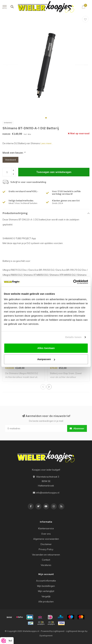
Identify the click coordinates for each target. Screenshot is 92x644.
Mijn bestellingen (46, 586)
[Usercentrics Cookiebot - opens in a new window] (73, 282)
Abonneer (77, 428)
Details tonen (73, 337)
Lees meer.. (47, 143)
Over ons (46, 534)
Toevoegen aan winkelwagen (54, 172)
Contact (46, 560)
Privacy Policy (46, 549)
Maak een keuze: (14, 153)
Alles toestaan (46, 348)
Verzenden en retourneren (46, 555)
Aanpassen (46, 359)
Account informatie (46, 581)
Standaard (10, 160)
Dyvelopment (46, 636)
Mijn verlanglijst (46, 591)
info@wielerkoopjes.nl (48, 493)
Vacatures (46, 565)
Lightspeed (59, 631)
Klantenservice (46, 528)
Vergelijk (46, 596)
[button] (46, 118)
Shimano (8, 123)
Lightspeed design (75, 631)
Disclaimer (46, 544)
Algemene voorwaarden (46, 539)
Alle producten (46, 602)
